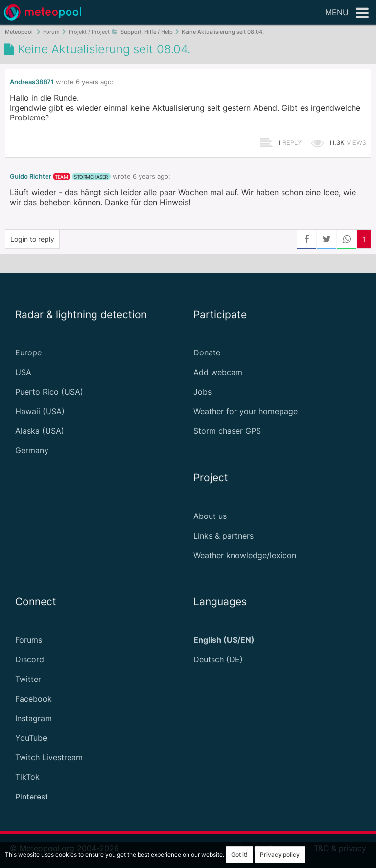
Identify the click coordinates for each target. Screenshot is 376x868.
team (61, 177)
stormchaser (91, 177)
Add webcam (218, 372)
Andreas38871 (32, 82)
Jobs (202, 392)
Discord (30, 659)
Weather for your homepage (246, 411)
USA (23, 372)
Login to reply (32, 239)
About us (210, 516)
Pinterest (32, 797)
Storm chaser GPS (227, 431)
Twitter (28, 679)
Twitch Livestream (49, 757)
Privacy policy (280, 855)
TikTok (27, 777)
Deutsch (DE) (218, 659)
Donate (207, 352)
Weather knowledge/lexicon (245, 555)
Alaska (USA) (40, 431)
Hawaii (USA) (40, 411)
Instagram (34, 718)
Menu (347, 13)
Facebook (34, 699)
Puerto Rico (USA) (49, 392)
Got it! (239, 855)
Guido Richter (31, 176)
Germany (32, 450)
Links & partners (223, 536)
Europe (28, 352)
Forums (29, 640)
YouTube (31, 738)
